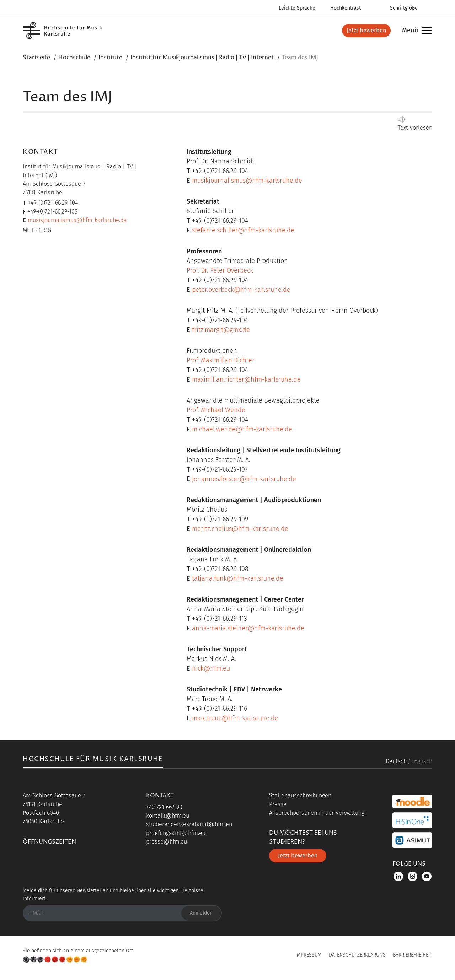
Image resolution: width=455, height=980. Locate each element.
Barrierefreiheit (413, 955)
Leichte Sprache (297, 8)
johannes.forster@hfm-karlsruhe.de (244, 479)
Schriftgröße (404, 8)
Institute (110, 58)
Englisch (422, 761)
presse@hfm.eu (167, 842)
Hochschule (74, 58)
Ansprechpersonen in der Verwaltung (317, 813)
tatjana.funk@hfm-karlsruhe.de (238, 578)
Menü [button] (415, 31)
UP (227, 957)
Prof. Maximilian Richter (221, 360)
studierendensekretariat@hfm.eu (189, 824)
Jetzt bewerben (366, 30)
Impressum (309, 955)
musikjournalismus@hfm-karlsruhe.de (77, 220)
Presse (278, 804)
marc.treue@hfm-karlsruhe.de (235, 718)
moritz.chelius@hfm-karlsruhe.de (240, 529)
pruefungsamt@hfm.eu (176, 833)
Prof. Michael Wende (216, 410)
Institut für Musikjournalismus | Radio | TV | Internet (202, 58)
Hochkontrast (346, 8)
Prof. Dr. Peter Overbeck (220, 270)
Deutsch (396, 761)
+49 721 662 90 (164, 807)
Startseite (36, 58)
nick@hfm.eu (211, 668)
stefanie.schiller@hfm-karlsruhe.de (243, 230)
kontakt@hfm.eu (168, 816)
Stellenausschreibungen (300, 795)
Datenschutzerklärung (357, 955)
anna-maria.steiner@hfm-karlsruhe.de (248, 628)
